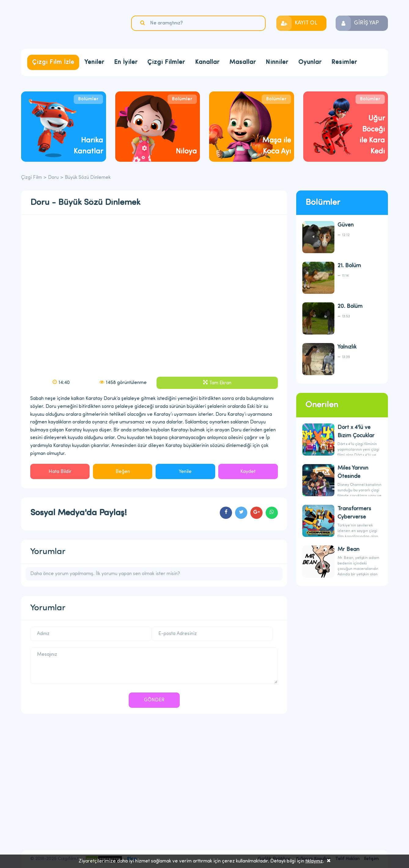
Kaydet (248, 472)
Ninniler (277, 62)
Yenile (185, 472)
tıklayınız (314, 861)
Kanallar (207, 62)
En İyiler (126, 62)
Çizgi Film (59, 24)
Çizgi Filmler (166, 62)
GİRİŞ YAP (366, 23)
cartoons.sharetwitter (241, 513)
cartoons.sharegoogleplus (256, 513)
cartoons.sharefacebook (226, 513)
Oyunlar (310, 62)
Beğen (123, 472)
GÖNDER (154, 700)
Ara (143, 23)
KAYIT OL (306, 23)
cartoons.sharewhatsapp (272, 513)
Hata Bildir (60, 472)
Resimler (344, 62)
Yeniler (94, 62)
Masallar (243, 62)
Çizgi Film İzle (53, 62)
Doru (53, 178)
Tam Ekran (220, 383)
